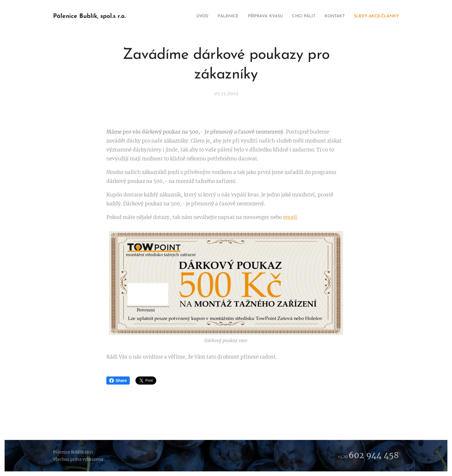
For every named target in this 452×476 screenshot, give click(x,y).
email (290, 217)
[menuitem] (183, 16)
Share (118, 381)
